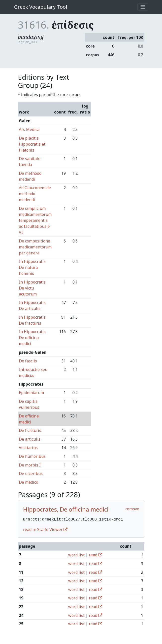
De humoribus (32, 456)
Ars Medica (29, 129)
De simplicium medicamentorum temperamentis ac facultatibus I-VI (35, 220)
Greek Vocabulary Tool (41, 7)
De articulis (30, 439)
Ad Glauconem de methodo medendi (35, 194)
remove (132, 509)
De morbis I (30, 465)
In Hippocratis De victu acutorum (32, 288)
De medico (29, 482)
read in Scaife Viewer (45, 529)
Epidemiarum (31, 393)
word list (76, 554)
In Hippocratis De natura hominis (32, 267)
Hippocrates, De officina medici (66, 509)
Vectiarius (28, 448)
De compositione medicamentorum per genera (35, 247)
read (96, 554)
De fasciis (28, 361)
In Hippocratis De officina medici (32, 338)
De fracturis (30, 430)
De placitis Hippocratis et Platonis (32, 144)
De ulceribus (31, 473)
